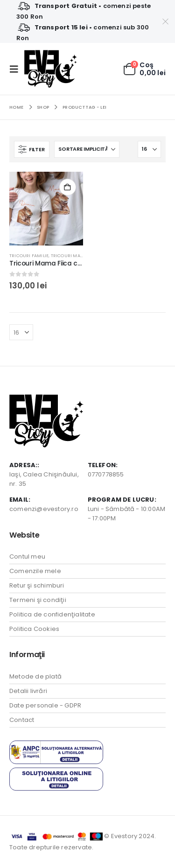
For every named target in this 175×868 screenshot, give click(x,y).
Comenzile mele (35, 571)
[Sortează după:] (87, 149)
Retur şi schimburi (37, 585)
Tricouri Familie (29, 255)
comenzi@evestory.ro (44, 509)
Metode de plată (35, 676)
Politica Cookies (34, 629)
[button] (17, 69)
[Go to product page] (46, 209)
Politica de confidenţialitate (52, 614)
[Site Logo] (51, 69)
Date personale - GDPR (45, 705)
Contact (22, 720)
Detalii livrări (28, 691)
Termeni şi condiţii (38, 600)
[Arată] (149, 149)
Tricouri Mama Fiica (76, 255)
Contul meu (27, 556)
